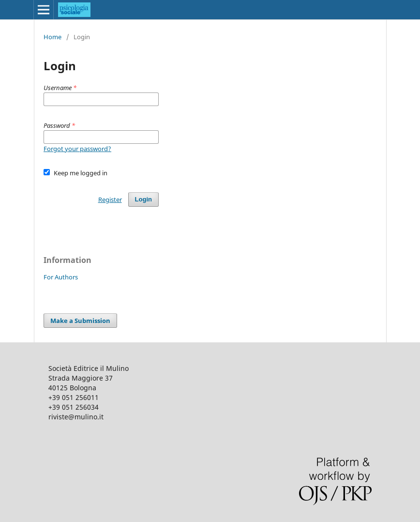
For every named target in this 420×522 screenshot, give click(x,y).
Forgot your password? (77, 149)
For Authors (61, 277)
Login (143, 199)
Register (110, 200)
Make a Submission (80, 321)
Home (52, 37)
